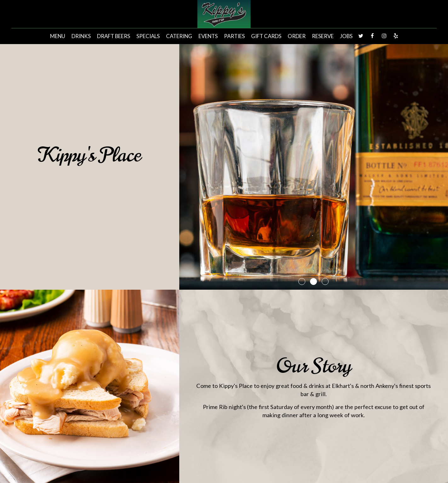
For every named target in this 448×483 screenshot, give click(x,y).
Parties (234, 36)
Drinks (81, 36)
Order (297, 36)
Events (208, 36)
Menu (58, 36)
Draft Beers (114, 36)
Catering (179, 36)
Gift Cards (266, 36)
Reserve (323, 36)
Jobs (346, 36)
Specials (148, 36)
